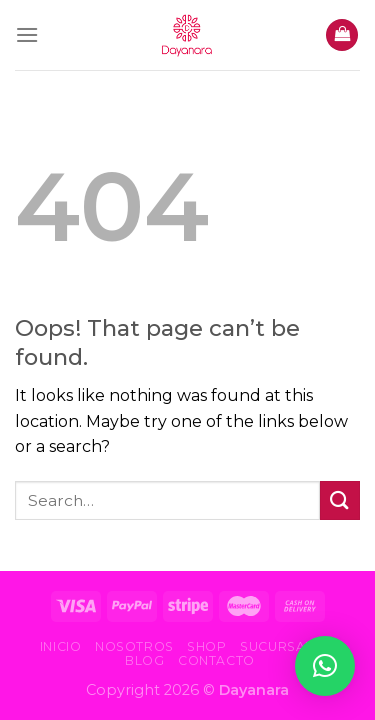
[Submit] (340, 500)
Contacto (216, 660)
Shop (206, 646)
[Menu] (27, 34)
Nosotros (134, 646)
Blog (144, 660)
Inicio (61, 646)
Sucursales (285, 646)
